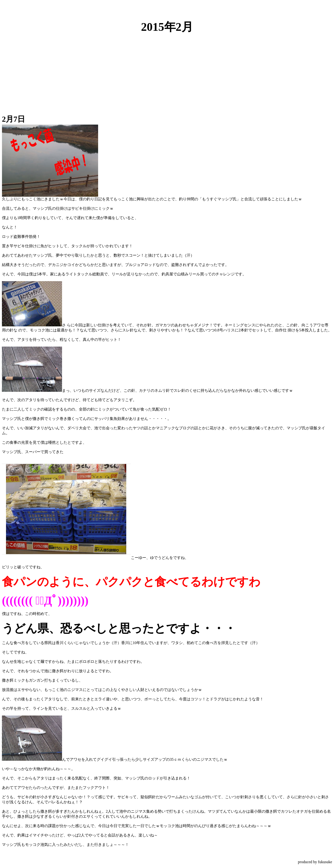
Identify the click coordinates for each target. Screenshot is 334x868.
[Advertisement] (167, 72)
